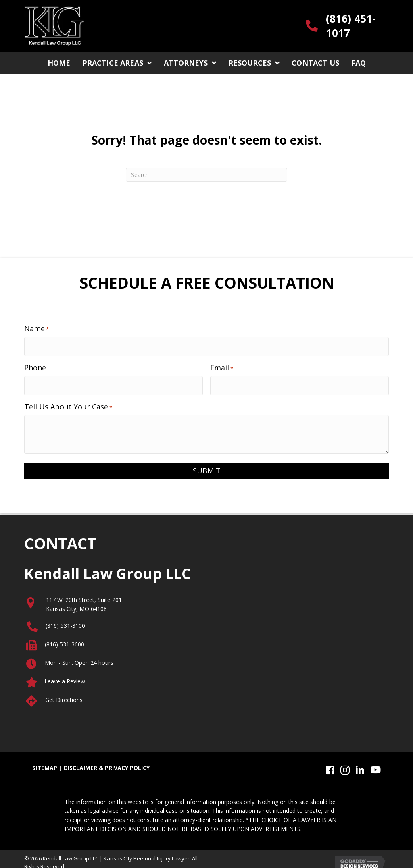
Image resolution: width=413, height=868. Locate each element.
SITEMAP (45, 761)
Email (222, 364)
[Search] (206, 175)
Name (37, 328)
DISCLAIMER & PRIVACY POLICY (107, 761)
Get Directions (64, 693)
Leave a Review (65, 674)
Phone (35, 364)
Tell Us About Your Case (68, 400)
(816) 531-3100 (65, 619)
